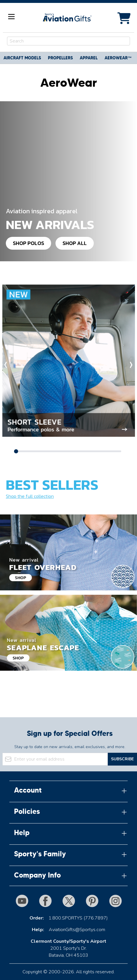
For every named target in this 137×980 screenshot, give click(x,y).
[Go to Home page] (67, 17)
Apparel (89, 58)
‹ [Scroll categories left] (6, 364)
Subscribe (122, 759)
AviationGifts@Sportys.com (77, 930)
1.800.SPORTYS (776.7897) (78, 918)
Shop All (75, 243)
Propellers (60, 58)
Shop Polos (28, 243)
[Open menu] (11, 17)
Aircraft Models (22, 58)
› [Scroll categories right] (131, 364)
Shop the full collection (30, 496)
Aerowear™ (118, 58)
